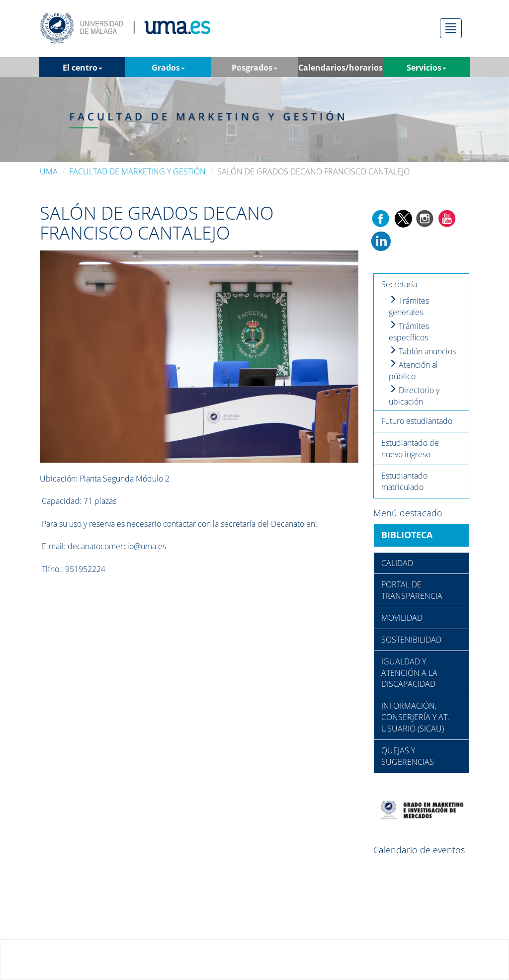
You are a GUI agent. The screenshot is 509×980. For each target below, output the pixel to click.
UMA (49, 171)
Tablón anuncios (422, 351)
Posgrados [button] (254, 68)
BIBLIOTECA (407, 535)
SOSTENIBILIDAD (411, 640)
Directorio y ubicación (414, 396)
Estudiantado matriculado (404, 481)
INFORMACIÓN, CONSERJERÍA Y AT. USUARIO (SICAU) (415, 717)
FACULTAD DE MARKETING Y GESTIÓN (137, 171)
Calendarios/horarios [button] (340, 70)
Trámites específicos (409, 332)
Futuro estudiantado (417, 421)
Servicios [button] (426, 68)
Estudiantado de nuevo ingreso (410, 449)
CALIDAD (397, 563)
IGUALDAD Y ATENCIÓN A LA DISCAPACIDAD (409, 673)
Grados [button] (168, 68)
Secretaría (399, 284)
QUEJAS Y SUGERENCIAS (408, 756)
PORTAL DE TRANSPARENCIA (412, 590)
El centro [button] (83, 68)
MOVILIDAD (402, 618)
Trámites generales (409, 306)
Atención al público (413, 370)
